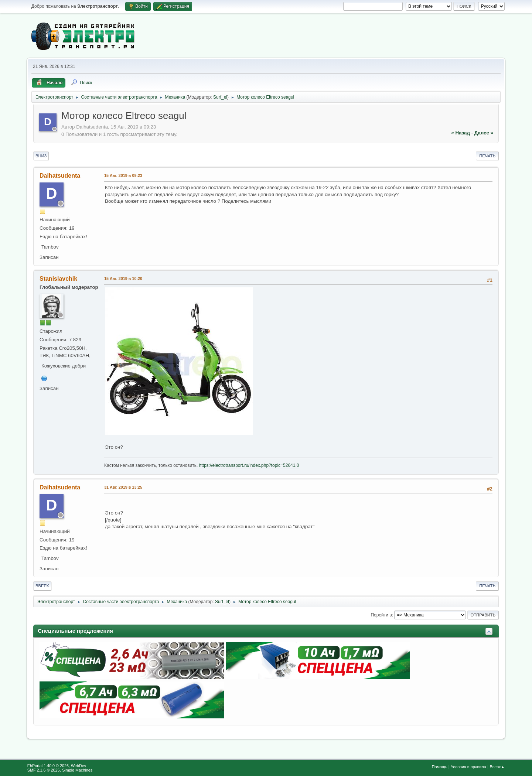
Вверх (42, 586)
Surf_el (220, 97)
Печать (487, 156)
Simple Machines (77, 770)
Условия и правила (468, 767)
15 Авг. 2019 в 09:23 (123, 175)
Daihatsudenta (60, 176)
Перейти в (381, 615)
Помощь (440, 767)
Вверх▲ (497, 767)
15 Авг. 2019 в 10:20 (123, 278)
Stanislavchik (58, 279)
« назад (461, 133)
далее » (484, 133)
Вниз (41, 156)
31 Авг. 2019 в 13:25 (123, 487)
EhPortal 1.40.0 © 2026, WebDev (57, 766)
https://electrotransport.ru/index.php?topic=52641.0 (249, 465)
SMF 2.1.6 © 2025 (44, 770)
